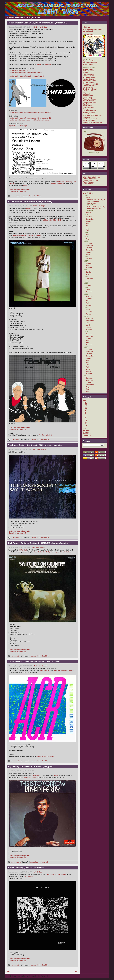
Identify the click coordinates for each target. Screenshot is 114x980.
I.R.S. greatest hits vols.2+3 (53, 220)
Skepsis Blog (88, 184)
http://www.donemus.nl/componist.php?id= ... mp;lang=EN (30, 118)
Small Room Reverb (90, 89)
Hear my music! (89, 34)
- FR (85, 409)
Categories (88, 397)
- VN (85, 424)
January (89, 268)
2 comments (14, 537)
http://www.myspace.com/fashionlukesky (28, 235)
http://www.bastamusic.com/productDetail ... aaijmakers (29, 120)
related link (37, 196)
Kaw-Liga (54, 552)
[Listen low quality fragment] (19, 856)
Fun (84, 429)
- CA (86, 406)
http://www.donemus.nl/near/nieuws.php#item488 (26, 76)
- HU (86, 411)
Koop (85, 92)
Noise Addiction (89, 120)
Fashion (29, 208)
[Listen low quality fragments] (19, 189)
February (89, 212)
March (88, 197)
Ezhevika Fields (89, 107)
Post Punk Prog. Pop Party (93, 116)
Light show (87, 435)
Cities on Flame (89, 91)
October (89, 217)
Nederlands (87, 434)
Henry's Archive (89, 86)
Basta (25, 186)
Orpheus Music (89, 76)
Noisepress (87, 109)
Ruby (48, 552)
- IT (85, 416)
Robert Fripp (37, 775)
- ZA (85, 425)
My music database (90, 61)
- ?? (85, 427)
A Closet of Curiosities (91, 84)
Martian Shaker (89, 79)
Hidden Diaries (88, 101)
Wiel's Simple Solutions (92, 177)
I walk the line (66, 552)
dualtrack (87, 117)
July (87, 223)
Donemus (48, 64)
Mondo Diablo (88, 96)
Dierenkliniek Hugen (90, 180)
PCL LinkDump (89, 74)
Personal (86, 430)
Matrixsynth (87, 106)
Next (76, 971)
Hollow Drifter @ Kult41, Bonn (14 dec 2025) (96, 208)
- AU (85, 402)
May (87, 228)
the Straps (51, 875)
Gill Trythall (23, 550)
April (88, 230)
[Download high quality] (17, 191)
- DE (85, 407)
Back (9, 971)
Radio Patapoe (88, 182)
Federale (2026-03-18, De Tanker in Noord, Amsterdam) (96, 201)
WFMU (85, 72)
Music (35, 27)
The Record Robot (45, 435)
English (44, 27)
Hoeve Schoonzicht (90, 179)
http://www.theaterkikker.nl (18, 70)
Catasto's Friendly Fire (91, 111)
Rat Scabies (62, 875)
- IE (85, 412)
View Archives (88, 193)
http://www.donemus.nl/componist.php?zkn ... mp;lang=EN (30, 112)
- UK (39, 206)
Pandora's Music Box (91, 119)
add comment (15, 196)
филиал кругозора (90, 102)
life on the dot (88, 87)
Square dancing (89, 82)
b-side (56, 775)
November (90, 246)
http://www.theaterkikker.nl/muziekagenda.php (25, 72)
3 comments (14, 656)
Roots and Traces (89, 99)
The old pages (88, 64)
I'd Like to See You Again (45, 756)
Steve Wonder (44, 670)
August (89, 221)
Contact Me (87, 28)
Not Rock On (88, 97)
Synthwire (87, 104)
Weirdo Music (88, 69)
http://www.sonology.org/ (18, 126)
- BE (85, 404)
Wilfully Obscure (89, 112)
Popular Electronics (57, 184)
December (90, 243)
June (88, 226)
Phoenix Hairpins (89, 77)
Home (85, 26)
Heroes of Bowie (30, 777)
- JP (85, 417)
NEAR (39, 64)
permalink (27, 196)
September (90, 219)
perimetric (87, 94)
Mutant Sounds (89, 71)
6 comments (14, 439)
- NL (40, 27)
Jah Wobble (29, 876)
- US (85, 422)
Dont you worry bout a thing (64, 670)
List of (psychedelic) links (92, 122)
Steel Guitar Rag (39, 552)
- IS (85, 414)
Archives (87, 189)
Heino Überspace (89, 114)
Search (86, 441)
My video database (90, 63)
